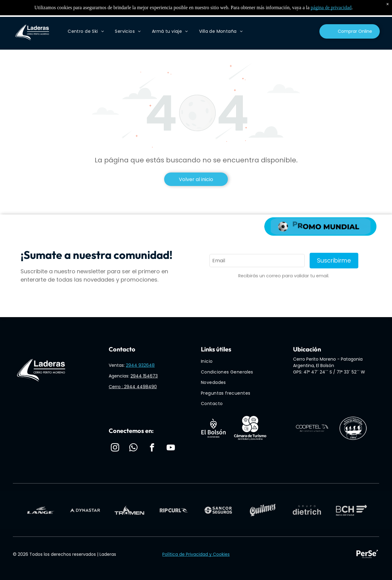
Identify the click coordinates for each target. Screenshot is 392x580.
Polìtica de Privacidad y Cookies (196, 554)
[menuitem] (86, 31)
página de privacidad (331, 8)
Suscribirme (334, 261)
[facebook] (152, 448)
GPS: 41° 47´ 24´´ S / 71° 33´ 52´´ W (329, 372)
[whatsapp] (134, 448)
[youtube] (171, 448)
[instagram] (115, 448)
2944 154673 (144, 376)
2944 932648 (140, 365)
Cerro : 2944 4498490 (133, 387)
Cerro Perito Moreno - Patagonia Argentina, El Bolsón (328, 362)
